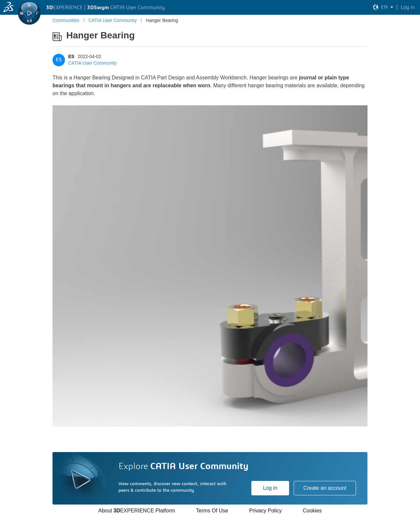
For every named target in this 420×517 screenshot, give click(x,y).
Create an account (325, 488)
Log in (270, 488)
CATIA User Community (93, 63)
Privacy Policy (265, 511)
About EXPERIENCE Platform (136, 511)
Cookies (312, 511)
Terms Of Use (212, 511)
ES (71, 56)
